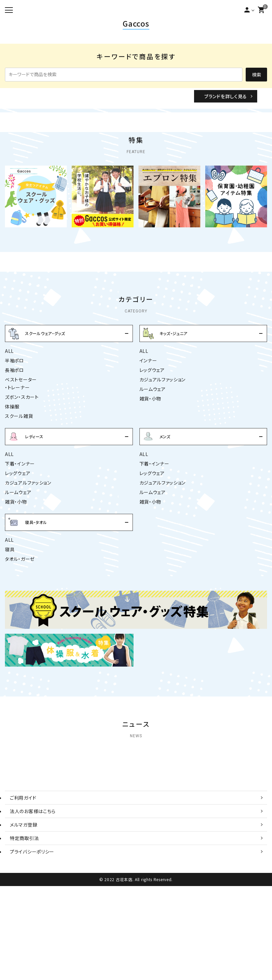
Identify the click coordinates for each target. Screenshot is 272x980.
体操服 (12, 467)
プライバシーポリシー (32, 946)
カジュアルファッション (163, 441)
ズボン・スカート (22, 458)
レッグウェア (152, 431)
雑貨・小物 (150, 460)
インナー (148, 422)
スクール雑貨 (19, 477)
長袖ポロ (14, 431)
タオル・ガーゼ (20, 620)
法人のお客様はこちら (33, 905)
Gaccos (136, 23)
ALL (9, 412)
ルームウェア (153, 450)
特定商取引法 (24, 932)
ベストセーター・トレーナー (21, 444)
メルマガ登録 (24, 919)
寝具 (10, 610)
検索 (257, 75)
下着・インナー (20, 525)
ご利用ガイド (23, 892)
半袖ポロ (14, 422)
